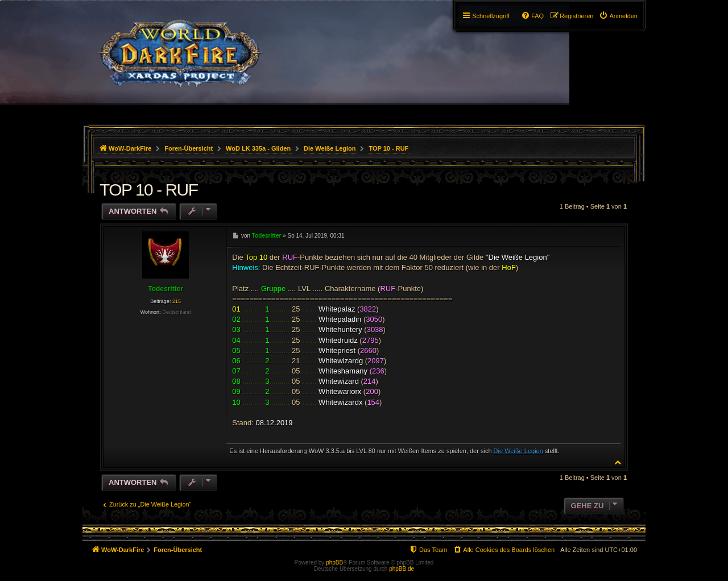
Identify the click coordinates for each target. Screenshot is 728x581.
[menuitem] (618, 16)
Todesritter (166, 289)
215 (177, 301)
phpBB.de (402, 569)
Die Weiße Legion (518, 451)
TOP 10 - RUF (388, 148)
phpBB (334, 563)
